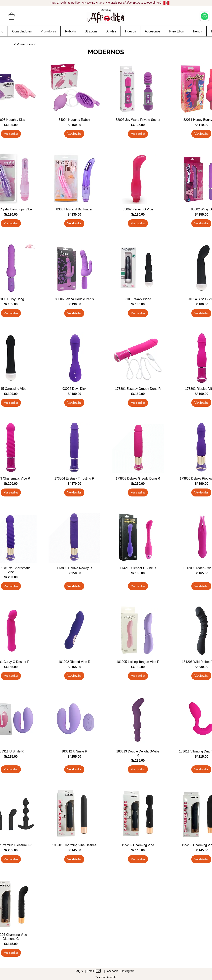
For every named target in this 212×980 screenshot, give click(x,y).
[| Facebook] (112, 971)
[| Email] (94, 971)
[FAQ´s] (79, 971)
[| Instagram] (129, 971)
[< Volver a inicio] (25, 44)
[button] (12, 16)
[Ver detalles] (11, 134)
